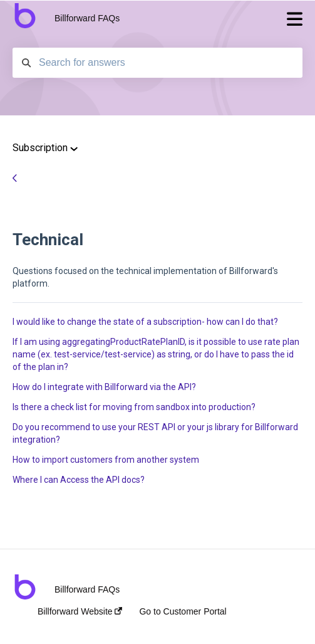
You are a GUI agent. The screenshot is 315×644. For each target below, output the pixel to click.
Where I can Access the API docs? (79, 480)
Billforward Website (80, 611)
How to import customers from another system (106, 460)
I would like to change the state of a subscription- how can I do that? (145, 322)
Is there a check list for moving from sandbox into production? (134, 407)
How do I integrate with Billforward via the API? (104, 387)
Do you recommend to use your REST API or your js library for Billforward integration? (155, 433)
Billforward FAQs (87, 18)
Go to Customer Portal (183, 611)
